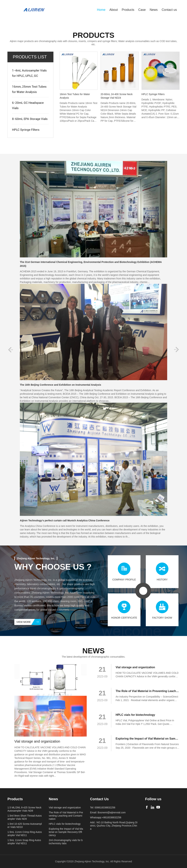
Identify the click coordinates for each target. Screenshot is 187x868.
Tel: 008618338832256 (103, 808)
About (113, 10)
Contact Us (99, 799)
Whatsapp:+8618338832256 (106, 817)
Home (101, 10)
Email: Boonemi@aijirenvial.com (108, 812)
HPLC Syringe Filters (26, 130)
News (154, 10)
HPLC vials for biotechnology (65, 824)
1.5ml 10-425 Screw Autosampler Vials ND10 (25, 825)
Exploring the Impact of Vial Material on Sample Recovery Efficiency (66, 832)
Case (142, 10)
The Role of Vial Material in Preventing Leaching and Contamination (66, 816)
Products (128, 10)
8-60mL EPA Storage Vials (30, 119)
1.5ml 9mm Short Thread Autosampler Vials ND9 (25, 817)
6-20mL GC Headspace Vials (28, 105)
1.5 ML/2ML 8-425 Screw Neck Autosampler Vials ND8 (24, 809)
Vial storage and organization (65, 808)
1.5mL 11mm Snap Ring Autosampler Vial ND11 (24, 842)
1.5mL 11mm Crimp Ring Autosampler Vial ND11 (25, 834)
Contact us (169, 10)
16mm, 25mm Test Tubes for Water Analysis (29, 89)
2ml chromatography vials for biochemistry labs (66, 842)
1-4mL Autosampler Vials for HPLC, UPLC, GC (29, 73)
